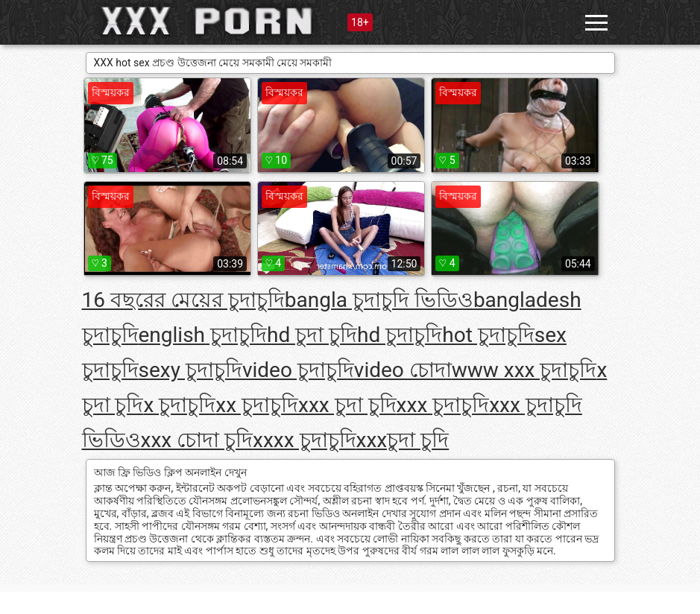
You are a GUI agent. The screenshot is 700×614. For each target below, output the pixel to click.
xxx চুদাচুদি (443, 405)
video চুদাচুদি (298, 370)
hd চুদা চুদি (312, 335)
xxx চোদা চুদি (197, 440)
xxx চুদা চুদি (347, 405)
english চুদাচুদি (203, 335)
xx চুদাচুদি (257, 405)
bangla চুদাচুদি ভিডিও (379, 300)
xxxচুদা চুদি (403, 440)
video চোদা (403, 370)
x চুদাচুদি (179, 405)
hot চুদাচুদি (488, 335)
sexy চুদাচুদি (190, 370)
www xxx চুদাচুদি (524, 370)
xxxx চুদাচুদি (305, 440)
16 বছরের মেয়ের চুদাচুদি (183, 300)
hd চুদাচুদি (400, 335)
